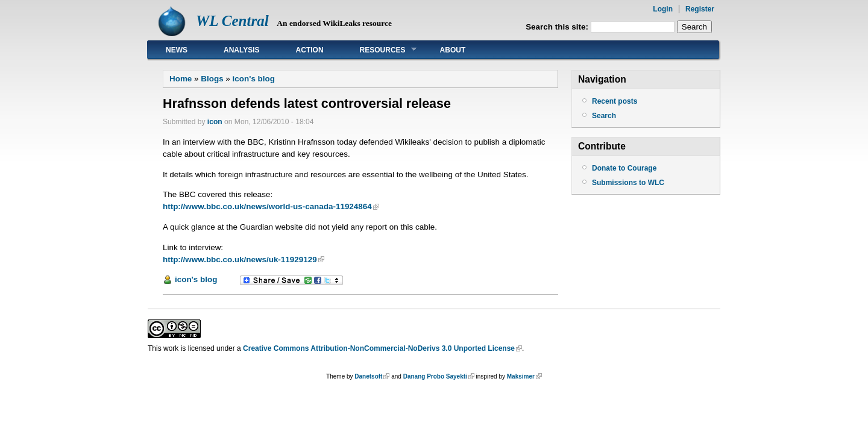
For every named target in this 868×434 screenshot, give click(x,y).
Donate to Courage (624, 168)
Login (663, 9)
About (453, 50)
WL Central (232, 21)
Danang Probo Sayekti (435, 376)
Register (700, 9)
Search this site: (558, 27)
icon (215, 122)
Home (181, 79)
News (177, 50)
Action (310, 50)
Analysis (242, 50)
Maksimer (521, 376)
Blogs (212, 79)
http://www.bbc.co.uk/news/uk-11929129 (240, 259)
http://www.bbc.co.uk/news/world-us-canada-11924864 (267, 206)
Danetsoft (368, 376)
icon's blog (254, 79)
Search (604, 116)
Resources (379, 50)
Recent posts (615, 101)
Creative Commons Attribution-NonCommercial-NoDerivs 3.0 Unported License (379, 348)
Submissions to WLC (628, 183)
